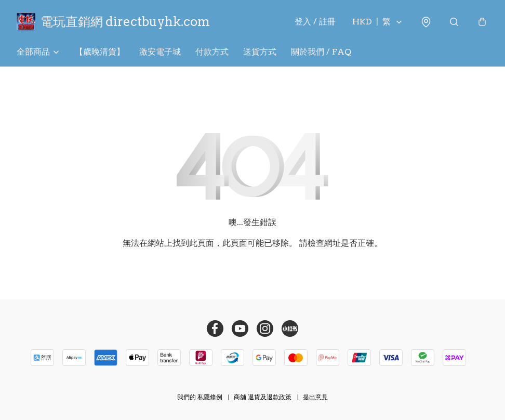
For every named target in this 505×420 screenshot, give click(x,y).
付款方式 (212, 52)
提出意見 (315, 397)
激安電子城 (160, 52)
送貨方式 (260, 52)
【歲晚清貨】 (100, 52)
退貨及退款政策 (270, 397)
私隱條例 (210, 397)
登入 (315, 22)
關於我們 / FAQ (321, 52)
